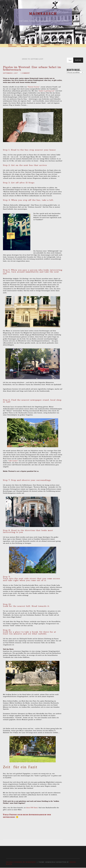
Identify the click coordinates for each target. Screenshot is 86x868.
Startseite (19, 45)
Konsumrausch (25, 46)
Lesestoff (35, 46)
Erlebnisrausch (68, 45)
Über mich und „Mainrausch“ (33, 45)
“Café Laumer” (13, 461)
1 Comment (27, 73)
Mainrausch (43, 14)
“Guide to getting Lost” (47, 91)
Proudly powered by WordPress (21, 862)
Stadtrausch (47, 45)
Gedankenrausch (12, 46)
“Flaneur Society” (34, 87)
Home (10, 45)
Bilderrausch (57, 45)
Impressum (44, 46)
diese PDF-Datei (32, 808)
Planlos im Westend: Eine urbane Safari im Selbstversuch (32, 68)
